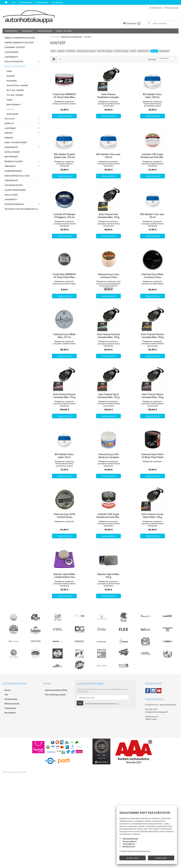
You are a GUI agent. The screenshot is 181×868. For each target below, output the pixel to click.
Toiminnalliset (130, 843)
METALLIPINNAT (12, 152)
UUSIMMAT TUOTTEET (15, 47)
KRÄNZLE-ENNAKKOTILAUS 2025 (20, 38)
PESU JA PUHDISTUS (14, 61)
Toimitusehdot (26, 2)
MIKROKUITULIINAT (14, 161)
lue (110, 791)
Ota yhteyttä (57, 2)
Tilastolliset (129, 845)
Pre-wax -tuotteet (121, 51)
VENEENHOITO (11, 180)
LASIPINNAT (10, 128)
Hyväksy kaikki (161, 859)
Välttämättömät (130, 840)
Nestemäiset (164, 51)
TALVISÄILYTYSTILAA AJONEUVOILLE (21, 209)
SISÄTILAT (9, 123)
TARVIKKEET (10, 166)
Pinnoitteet (71, 51)
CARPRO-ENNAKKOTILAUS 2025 (19, 42)
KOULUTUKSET (11, 195)
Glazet (133, 51)
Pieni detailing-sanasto (53, 782)
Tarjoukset (28, 31)
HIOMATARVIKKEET (13, 171)
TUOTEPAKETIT (11, 57)
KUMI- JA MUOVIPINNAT (16, 142)
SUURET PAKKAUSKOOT (15, 190)
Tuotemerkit (11, 31)
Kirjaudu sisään (172, 8)
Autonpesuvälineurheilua (54, 778)
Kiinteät (154, 51)
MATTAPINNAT (11, 157)
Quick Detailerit (143, 51)
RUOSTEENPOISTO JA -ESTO (17, 176)
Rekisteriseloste (10, 789)
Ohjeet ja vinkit (64, 31)
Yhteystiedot (42, 2)
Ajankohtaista (45, 31)
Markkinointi (129, 848)
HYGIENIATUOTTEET (14, 185)
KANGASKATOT (11, 147)
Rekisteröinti (157, 8)
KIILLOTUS (9, 119)
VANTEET (9, 133)
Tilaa (126, 786)
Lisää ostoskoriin (70, 127)
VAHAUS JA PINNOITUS (15, 66)
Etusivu (6, 778)
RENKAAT (9, 138)
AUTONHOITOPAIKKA (14, 204)
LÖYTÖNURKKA (11, 52)
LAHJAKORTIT (11, 199)
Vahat (53, 51)
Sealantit (61, 51)
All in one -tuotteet (105, 51)
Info (14, 2)
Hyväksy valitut (133, 859)
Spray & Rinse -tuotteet (86, 51)
